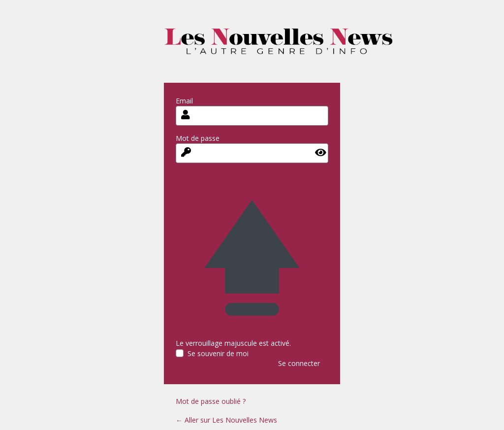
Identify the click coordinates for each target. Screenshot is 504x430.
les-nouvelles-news (278, 48)
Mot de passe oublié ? (211, 401)
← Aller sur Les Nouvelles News (226, 420)
